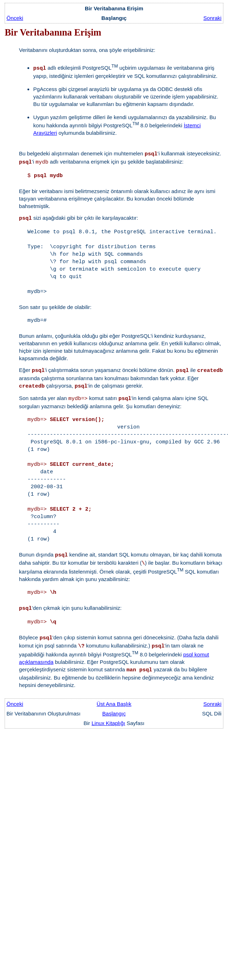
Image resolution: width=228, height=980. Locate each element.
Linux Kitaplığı (108, 723)
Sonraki (213, 18)
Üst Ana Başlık (114, 704)
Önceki (15, 18)
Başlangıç (114, 713)
